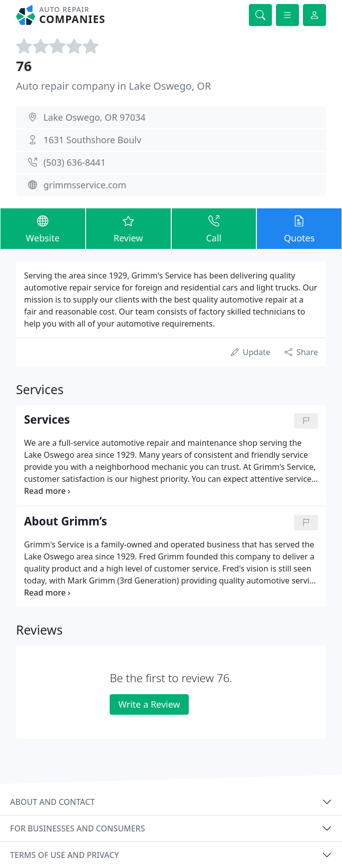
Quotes (299, 228)
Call (214, 228)
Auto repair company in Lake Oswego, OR (113, 86)
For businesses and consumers (77, 828)
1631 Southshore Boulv (92, 140)
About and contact (52, 802)
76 (24, 66)
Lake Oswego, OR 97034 (95, 117)
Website (43, 228)
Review (128, 228)
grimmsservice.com (85, 185)
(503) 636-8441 (75, 162)
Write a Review (149, 704)
